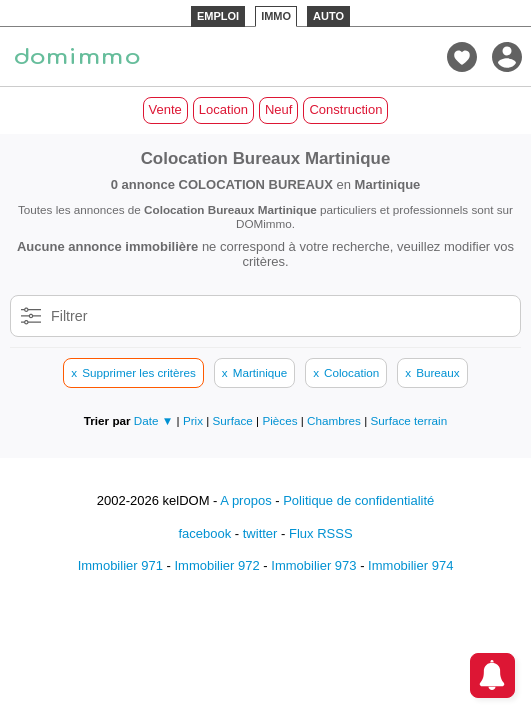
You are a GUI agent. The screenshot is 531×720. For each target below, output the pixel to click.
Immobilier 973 (313, 565)
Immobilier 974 (410, 565)
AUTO (328, 16)
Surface (235, 420)
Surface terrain (409, 420)
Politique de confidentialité (358, 500)
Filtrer (69, 316)
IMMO (276, 16)
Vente (165, 109)
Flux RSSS (321, 533)
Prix (194, 420)
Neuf (278, 109)
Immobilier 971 (120, 565)
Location (223, 109)
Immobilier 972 (216, 565)
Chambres (335, 420)
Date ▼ (154, 420)
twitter (260, 533)
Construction (345, 109)
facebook (204, 533)
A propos (245, 500)
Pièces (281, 420)
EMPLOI (218, 16)
